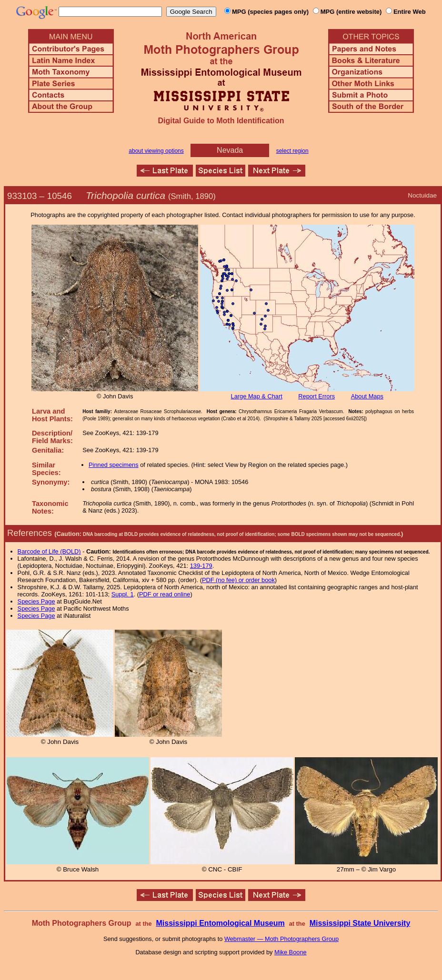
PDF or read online (165, 594)
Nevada (230, 150)
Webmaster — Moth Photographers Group (281, 939)
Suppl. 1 (123, 594)
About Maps (367, 396)
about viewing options (156, 151)
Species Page (36, 601)
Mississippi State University (360, 923)
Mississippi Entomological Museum (220, 923)
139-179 (201, 566)
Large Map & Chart (257, 396)
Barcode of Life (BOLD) (49, 551)
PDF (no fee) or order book (238, 580)
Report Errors (316, 396)
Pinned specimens (114, 465)
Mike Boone (291, 952)
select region (292, 151)
